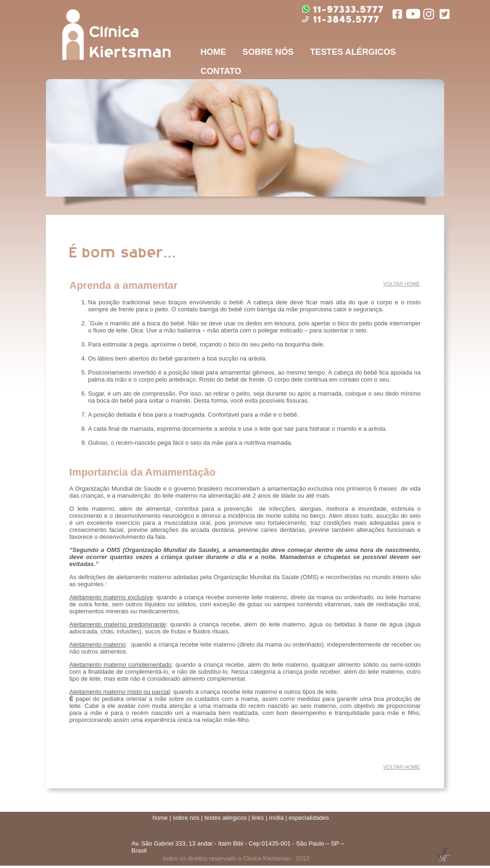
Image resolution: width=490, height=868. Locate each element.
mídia (276, 818)
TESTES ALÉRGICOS (353, 52)
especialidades (309, 818)
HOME (213, 52)
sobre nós (186, 818)
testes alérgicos (225, 818)
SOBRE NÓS (268, 52)
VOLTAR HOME (401, 284)
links (258, 818)
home (160, 818)
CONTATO (221, 71)
